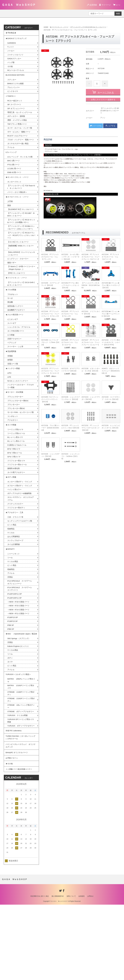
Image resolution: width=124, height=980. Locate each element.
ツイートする (96, 126)
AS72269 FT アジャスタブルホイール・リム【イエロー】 (70, 342)
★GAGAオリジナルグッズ (17, 40)
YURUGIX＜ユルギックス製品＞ (19, 734)
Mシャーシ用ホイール (17, 483)
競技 (9, 222)
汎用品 (10, 628)
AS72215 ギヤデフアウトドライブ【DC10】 (71, 370)
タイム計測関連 (14, 593)
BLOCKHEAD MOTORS (16, 79)
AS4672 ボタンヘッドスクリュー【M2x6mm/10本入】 (111, 371)
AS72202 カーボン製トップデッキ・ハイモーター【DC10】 (71, 257)
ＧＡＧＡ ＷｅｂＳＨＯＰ (19, 5)
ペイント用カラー (15, 534)
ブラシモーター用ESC (17, 445)
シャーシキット (14, 603)
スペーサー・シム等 (16, 378)
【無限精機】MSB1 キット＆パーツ (21, 271)
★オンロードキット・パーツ (18, 191)
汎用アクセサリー (15, 370)
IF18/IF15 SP (13, 674)
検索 (118, 14)
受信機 (10, 331)
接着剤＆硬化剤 (14, 512)
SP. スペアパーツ (15, 111)
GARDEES (12, 45)
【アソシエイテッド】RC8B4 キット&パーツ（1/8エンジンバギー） (21, 249)
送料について (71, 972)
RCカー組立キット (15, 107)
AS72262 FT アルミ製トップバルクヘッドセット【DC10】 (70, 285)
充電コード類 (13, 397)
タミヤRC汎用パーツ (16, 362)
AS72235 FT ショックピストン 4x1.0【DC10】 (71, 427)
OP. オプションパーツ (17, 115)
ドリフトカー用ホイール (18, 508)
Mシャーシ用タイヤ (16, 479)
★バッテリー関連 (13, 402)
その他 (10, 69)
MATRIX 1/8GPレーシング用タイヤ (21, 741)
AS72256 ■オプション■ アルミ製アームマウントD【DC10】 (111, 314)
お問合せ (90, 972)
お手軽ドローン (12, 831)
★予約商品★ (11, 33)
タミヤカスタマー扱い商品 (19, 155)
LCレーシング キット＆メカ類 (21, 169)
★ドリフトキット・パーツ (60, 27)
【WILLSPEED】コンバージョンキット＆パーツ (21, 278)
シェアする (110, 126)
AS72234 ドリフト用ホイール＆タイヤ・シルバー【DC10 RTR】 (111, 342)
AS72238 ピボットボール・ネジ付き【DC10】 (91, 370)
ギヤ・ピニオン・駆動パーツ (20, 140)
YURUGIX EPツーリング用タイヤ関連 (21, 786)
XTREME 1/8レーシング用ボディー (21, 768)
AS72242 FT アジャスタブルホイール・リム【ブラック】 (50, 257)
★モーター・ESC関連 (15, 428)
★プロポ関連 (11, 317)
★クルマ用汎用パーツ (15, 344)
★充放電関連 (11, 383)
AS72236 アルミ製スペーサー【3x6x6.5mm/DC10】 (50, 428)
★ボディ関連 (11, 521)
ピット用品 (12, 572)
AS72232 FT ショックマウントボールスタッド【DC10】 (91, 428)
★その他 (9, 838)
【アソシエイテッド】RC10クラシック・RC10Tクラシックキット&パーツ (21, 259)
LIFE (9, 411)
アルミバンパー (14, 92)
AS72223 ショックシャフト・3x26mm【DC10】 (71, 456)
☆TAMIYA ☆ (11, 102)
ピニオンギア (13, 349)
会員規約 (82, 972)
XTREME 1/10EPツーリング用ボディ (21, 754)
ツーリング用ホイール (17, 475)
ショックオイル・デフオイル (20, 358)
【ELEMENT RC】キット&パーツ (21, 227)
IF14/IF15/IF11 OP (15, 646)
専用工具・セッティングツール (21, 119)
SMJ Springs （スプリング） (20, 696)
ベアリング (12, 374)
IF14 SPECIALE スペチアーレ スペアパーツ (22, 640)
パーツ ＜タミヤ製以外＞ (18, 207)
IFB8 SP (11, 679)
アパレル (11, 159)
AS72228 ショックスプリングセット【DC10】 (71, 398)
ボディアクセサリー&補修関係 (20, 538)
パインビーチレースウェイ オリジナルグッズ (21, 817)
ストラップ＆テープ (16, 589)
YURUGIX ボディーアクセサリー (21, 793)
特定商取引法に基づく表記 (40, 972)
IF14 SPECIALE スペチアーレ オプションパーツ (22, 633)
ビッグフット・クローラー (19, 284)
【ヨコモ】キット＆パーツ (19, 266)
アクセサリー (13, 460)
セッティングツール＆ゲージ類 (21, 568)
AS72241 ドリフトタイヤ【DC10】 (91, 313)
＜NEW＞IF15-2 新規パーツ (19, 658)
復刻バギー (12, 288)
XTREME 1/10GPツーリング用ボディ (21, 761)
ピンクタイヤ (13, 96)
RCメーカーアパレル (16, 74)
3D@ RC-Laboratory (14, 800)
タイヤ (10, 720)
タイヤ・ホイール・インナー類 (21, 135)
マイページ (105, 5)
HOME (46, 27)
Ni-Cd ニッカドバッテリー (18, 415)
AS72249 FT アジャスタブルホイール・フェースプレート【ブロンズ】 (50, 314)
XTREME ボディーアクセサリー (21, 775)
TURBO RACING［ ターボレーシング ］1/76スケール (21, 808)
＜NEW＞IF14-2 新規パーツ (19, 662)
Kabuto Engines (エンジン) (19, 704)
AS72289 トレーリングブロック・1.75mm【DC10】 (50, 342)
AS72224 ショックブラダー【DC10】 (91, 398)
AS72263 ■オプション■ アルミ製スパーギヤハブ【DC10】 (111, 285)
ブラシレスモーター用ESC (19, 437)
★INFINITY (10, 598)
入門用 (10, 217)
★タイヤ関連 (11, 465)
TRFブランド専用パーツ (18, 131)
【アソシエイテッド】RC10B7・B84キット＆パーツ (21, 234)
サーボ (10, 327)
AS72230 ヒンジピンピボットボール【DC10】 (111, 427)
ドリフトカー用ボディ (17, 554)
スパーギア (12, 354)
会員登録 (92, 5)
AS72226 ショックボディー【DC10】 (50, 455)
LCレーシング (12, 164)
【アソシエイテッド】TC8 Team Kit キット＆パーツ (21, 202)
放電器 (10, 393)
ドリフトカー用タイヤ (17, 503)
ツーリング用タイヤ (16, 471)
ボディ (10, 716)
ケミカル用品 (13, 611)
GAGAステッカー (15, 61)
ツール (10, 607)
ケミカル (11, 580)
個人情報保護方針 (58, 972)
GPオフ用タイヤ (14, 499)
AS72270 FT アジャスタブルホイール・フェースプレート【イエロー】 (50, 371)
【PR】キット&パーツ (17, 299)
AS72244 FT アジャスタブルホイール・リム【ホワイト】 (110, 257)
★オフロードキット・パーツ (18, 212)
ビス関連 (11, 366)
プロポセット (13, 323)
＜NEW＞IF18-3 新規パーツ (19, 654)
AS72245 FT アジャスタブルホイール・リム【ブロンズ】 (70, 314)
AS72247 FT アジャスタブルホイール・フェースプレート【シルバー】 (91, 342)
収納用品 (11, 576)
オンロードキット (15, 196)
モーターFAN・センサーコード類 (20, 451)
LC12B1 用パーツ (15, 181)
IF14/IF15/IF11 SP (15, 650)
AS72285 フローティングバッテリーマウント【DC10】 (50, 399)
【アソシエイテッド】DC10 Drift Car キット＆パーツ (91, 27)
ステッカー (12, 84)
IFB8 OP (11, 683)
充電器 (10, 389)
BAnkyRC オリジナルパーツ (17, 825)
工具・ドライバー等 (16, 564)
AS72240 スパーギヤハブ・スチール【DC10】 (111, 398)
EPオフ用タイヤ (14, 491)
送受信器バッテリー (16, 335)
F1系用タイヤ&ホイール (18, 487)
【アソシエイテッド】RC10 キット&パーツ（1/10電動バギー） (21, 241)
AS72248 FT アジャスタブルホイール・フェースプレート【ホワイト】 (91, 257)
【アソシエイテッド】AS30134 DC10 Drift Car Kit (91, 285)
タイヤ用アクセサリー (17, 516)
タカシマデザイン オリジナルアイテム (21, 544)
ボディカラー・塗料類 (17, 123)
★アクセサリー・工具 (15, 559)
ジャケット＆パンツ (16, 57)
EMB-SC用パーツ (15, 186)
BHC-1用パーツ (14, 173)
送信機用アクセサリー (17, 339)
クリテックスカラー (16, 549)
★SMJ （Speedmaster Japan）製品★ (21, 689)
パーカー (11, 53)
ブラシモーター (14, 441)
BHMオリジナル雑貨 (16, 88)
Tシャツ (11, 49)
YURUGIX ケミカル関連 (18, 781)
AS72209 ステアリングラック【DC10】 (50, 284)
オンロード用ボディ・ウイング (21, 526)
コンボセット (13, 456)
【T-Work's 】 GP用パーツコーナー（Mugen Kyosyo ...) (20, 293)
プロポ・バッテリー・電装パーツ (21, 149)
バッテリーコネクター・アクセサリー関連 (21, 421)
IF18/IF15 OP (13, 670)
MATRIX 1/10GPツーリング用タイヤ (21, 747)
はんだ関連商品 (14, 585)
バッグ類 (11, 65)
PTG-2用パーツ (14, 177)
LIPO (10, 407)
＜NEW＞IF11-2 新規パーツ (19, 666)
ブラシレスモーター (16, 433)
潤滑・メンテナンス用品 (18, 127)
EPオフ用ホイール (15, 495)
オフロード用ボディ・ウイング (21, 530)
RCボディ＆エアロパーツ (18, 144)
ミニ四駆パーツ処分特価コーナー (20, 844)
